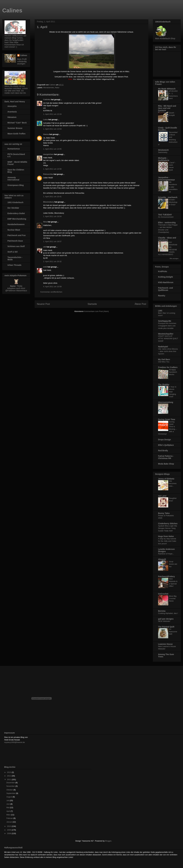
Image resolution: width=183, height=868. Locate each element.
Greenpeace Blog (16, 185)
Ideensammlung (166, 402)
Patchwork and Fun (17, 235)
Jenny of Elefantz (166, 479)
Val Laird (162, 496)
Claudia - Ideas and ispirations (167, 239)
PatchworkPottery (166, 576)
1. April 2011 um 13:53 (52, 129)
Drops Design (164, 440)
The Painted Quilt (166, 627)
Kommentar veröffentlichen (51, 292)
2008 (9, 833)
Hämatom (12, 117)
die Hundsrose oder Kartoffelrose (173, 187)
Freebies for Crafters (168, 367)
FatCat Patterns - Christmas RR (166, 457)
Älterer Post (140, 304)
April (9, 811)
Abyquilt (162, 559)
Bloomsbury (49, 202)
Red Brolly (163, 451)
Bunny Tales (164, 513)
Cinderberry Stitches (168, 524)
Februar (10, 818)
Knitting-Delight (165, 277)
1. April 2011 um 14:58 (52, 169)
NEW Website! (164, 621)
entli (45, 267)
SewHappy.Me (165, 321)
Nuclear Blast (14, 230)
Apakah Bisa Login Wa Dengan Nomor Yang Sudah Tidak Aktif (168, 528)
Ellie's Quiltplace (166, 445)
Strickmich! (163, 150)
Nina (45, 222)
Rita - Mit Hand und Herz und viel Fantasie (167, 108)
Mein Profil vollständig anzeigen (22, 61)
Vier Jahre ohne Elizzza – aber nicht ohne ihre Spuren (168, 351)
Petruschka (48, 174)
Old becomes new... (173, 484)
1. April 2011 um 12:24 (52, 114)
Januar (10, 822)
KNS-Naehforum (166, 282)
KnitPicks (163, 271)
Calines (12, 10)
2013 (9, 772)
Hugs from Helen (166, 536)
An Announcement (166, 217)
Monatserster (49, 88)
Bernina (162, 611)
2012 (9, 776)
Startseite (92, 304)
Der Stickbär (13, 208)
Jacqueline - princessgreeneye (166, 179)
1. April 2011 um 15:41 (52, 197)
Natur (57, 88)
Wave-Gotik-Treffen (16, 134)
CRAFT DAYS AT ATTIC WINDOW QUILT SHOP (168, 339)
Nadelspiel (163, 347)
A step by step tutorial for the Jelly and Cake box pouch (167, 541)
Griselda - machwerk (168, 197)
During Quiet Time (167, 419)
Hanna (46, 134)
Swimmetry (163, 152)
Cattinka (47, 100)
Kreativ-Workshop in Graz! (173, 202)
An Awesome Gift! (173, 632)
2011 (9, 779)
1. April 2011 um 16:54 (52, 216)
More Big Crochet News (173, 599)
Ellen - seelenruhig (167, 223)
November (11, 786)
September (11, 793)
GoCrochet (163, 594)
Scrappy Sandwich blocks (173, 372)
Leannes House (165, 644)
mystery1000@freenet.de (14, 742)
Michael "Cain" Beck (17, 123)
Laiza (46, 120)
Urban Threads (14, 265)
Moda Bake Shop (166, 464)
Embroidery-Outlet (16, 213)
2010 (9, 826)
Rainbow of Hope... (166, 554)
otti (45, 247)
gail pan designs (166, 619)
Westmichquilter (166, 334)
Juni (8, 804)
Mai (8, 808)
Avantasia (12, 112)
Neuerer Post (43, 304)
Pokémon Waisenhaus (17, 291)
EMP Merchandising (17, 219)
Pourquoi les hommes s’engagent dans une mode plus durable (167, 326)
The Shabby (164, 384)
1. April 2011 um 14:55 (52, 149)
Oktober (10, 790)
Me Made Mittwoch (167, 89)
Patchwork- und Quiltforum (165, 289)
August (10, 797)
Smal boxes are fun (173, 564)
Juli (8, 800)
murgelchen (48, 154)
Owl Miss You (164, 362)
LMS (160, 311)
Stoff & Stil (13, 252)
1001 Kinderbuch (15, 202)
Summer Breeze (15, 128)
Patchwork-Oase (15, 241)
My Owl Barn (164, 359)
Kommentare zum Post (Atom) (96, 311)
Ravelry (162, 296)
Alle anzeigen (174, 258)
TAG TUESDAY (165, 215)
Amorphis (12, 106)
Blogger (108, 841)
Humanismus (14, 149)
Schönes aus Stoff (16, 246)
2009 (9, 830)
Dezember (11, 783)
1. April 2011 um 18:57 (52, 241)
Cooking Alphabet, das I (168, 613)
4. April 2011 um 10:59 (52, 287)
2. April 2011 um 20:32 (52, 261)
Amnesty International (13, 179)
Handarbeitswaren (16, 224)
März (9, 815)
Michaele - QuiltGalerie (164, 159)
